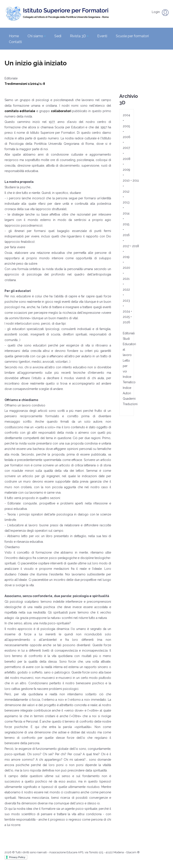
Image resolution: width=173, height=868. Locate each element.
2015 (126, 224)
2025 (126, 317)
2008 (127, 159)
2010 (126, 180)
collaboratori (61, 111)
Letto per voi (126, 366)
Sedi (58, 36)
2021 (126, 279)
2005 (126, 126)
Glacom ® (133, 852)
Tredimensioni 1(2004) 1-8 (25, 84)
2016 (126, 235)
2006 (127, 137)
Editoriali (129, 333)
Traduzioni (130, 404)
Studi (126, 339)
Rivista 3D (79, 36)
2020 (126, 268)
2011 (136, 180)
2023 (126, 301)
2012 (126, 192)
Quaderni (129, 399)
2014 (126, 213)
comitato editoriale (20, 111)
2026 (126, 322)
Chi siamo (37, 36)
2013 (126, 202)
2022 (126, 290)
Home (14, 36)
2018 (136, 246)
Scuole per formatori (132, 36)
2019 (126, 257)
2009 (126, 170)
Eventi (102, 36)
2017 (126, 246)
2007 (126, 148)
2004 (126, 115)
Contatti (15, 42)
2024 (126, 311)
